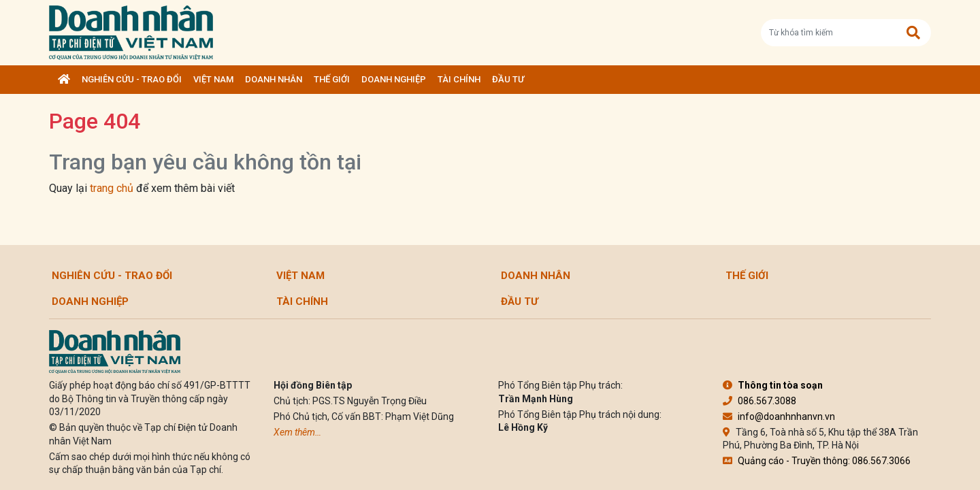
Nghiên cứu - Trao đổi (132, 79)
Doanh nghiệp (394, 79)
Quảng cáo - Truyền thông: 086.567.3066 (817, 461)
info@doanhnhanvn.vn (779, 416)
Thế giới (332, 79)
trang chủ (112, 188)
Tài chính (459, 79)
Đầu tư (508, 79)
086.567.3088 (759, 401)
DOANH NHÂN (274, 79)
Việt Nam (213, 79)
